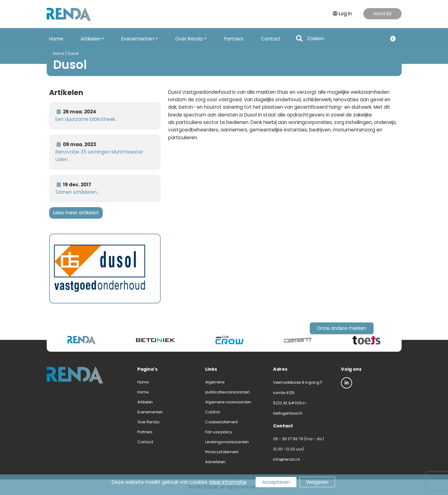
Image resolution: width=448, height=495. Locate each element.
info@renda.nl (286, 459)
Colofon (213, 412)
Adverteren (215, 462)
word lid (382, 14)
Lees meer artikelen (76, 213)
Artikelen (145, 402)
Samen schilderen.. (77, 192)
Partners (234, 39)
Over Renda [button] (189, 39)
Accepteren (276, 482)
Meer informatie (228, 482)
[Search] (345, 39)
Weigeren (317, 482)
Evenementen (150, 412)
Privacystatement (222, 452)
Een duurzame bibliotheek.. (86, 119)
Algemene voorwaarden (228, 402)
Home (56, 39)
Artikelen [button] (91, 39)
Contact (271, 39)
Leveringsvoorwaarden (227, 442)
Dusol (73, 53)
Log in (342, 14)
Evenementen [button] (138, 39)
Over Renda (148, 422)
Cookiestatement (222, 422)
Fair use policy (219, 432)
